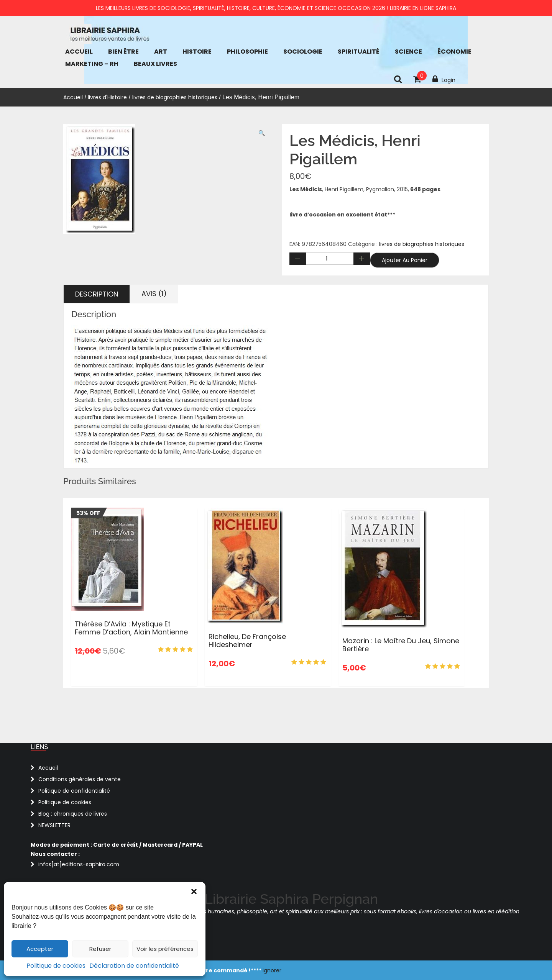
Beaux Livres (155, 64)
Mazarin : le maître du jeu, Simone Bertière (401, 645)
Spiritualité (359, 52)
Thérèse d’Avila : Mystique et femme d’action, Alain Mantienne (131, 628)
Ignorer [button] (272, 970)
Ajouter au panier (405, 260)
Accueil (79, 52)
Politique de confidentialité (74, 791)
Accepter (40, 949)
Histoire (197, 52)
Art (161, 52)
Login (444, 79)
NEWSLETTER (54, 825)
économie (454, 52)
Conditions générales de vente (80, 779)
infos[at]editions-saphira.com (79, 864)
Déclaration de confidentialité (134, 966)
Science (408, 52)
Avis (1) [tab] (154, 294)
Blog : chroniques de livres (73, 814)
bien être (123, 52)
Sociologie (303, 52)
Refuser (100, 949)
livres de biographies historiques (175, 97)
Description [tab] (97, 294)
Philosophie (247, 52)
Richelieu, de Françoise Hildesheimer (247, 641)
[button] (194, 892)
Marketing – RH (92, 64)
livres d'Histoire (107, 97)
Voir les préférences (165, 949)
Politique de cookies (56, 966)
